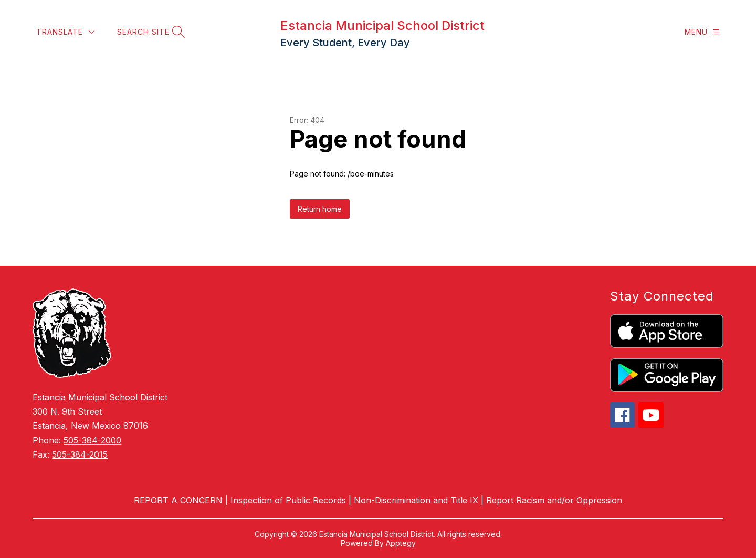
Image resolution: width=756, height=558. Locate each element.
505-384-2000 (92, 440)
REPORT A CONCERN (178, 500)
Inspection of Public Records (288, 500)
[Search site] (150, 32)
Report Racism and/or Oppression (554, 500)
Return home (320, 209)
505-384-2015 (80, 454)
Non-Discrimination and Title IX (416, 500)
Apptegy (401, 543)
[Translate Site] (66, 32)
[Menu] (702, 32)
